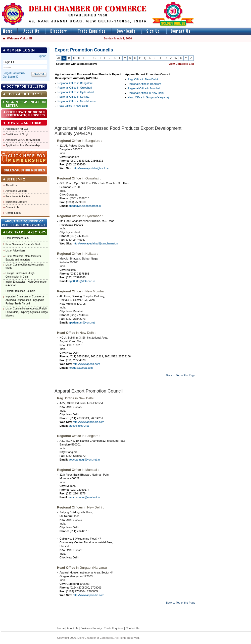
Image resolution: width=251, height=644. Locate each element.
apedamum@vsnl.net (82, 323)
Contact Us (12, 207)
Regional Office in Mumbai (144, 88)
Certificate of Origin (17, 134)
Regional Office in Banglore (144, 84)
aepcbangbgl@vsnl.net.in (84, 460)
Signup (42, 56)
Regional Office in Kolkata (73, 97)
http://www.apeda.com (86, 364)
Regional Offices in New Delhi (146, 93)
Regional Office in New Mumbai (77, 101)
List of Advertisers (15, 251)
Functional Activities (18, 196)
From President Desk (17, 238)
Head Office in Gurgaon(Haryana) (148, 97)
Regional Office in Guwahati (75, 88)
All (59, 58)
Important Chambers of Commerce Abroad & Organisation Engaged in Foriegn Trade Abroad (25, 300)
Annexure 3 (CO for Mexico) (23, 140)
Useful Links (13, 213)
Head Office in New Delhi (73, 106)
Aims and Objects (16, 191)
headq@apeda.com (81, 368)
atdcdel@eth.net (79, 426)
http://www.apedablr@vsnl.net (91, 168)
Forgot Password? (14, 73)
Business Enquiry (16, 202)
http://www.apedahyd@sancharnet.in (95, 243)
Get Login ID (11, 77)
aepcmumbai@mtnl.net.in (84, 497)
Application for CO (17, 129)
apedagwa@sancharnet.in (85, 206)
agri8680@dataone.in (82, 281)
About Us (11, 185)
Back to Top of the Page (181, 375)
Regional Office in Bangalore (75, 83)
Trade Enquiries (114, 628)
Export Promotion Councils (20, 291)
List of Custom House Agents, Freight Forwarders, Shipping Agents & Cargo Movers (27, 312)
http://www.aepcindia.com (89, 422)
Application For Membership (23, 145)
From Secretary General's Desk (23, 244)
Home (61, 628)
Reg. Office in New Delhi (143, 79)
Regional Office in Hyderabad (76, 92)
